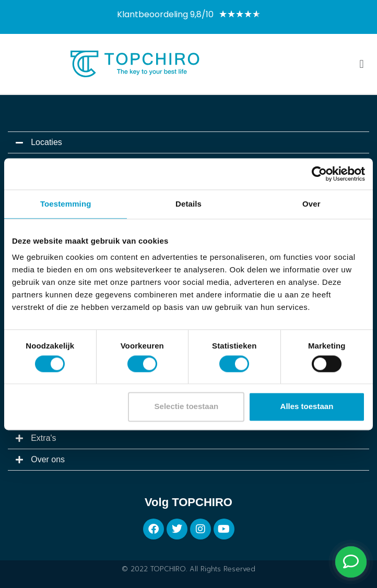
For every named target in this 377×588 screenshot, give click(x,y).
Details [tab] (188, 204)
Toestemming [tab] (66, 204)
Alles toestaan (307, 407)
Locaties (46, 142)
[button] (362, 64)
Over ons (48, 459)
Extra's (43, 438)
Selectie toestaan (187, 407)
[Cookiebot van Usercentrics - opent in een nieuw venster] (319, 174)
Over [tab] (311, 204)
